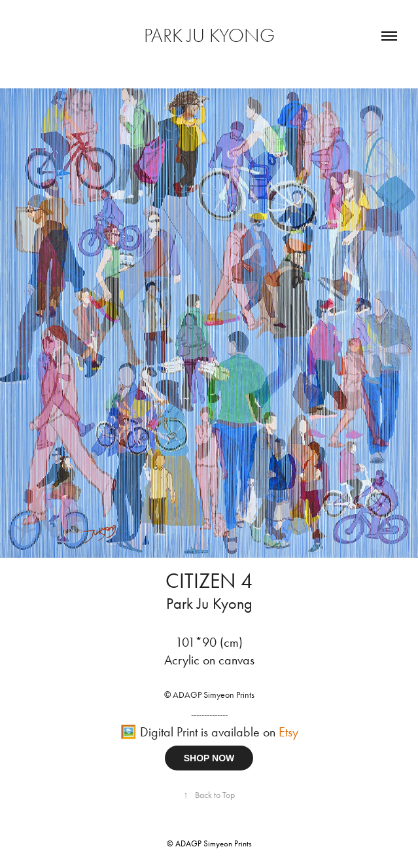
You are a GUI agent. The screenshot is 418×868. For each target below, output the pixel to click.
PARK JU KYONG (209, 36)
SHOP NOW (209, 758)
